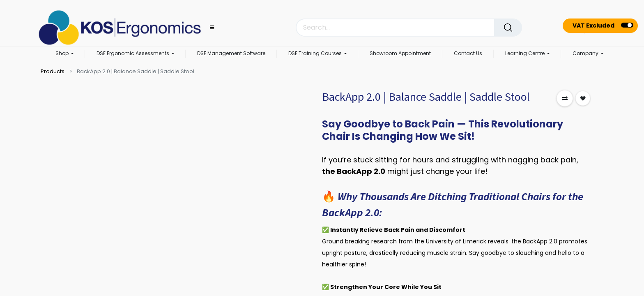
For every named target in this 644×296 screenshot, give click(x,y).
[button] (565, 98)
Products (53, 71)
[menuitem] (231, 54)
